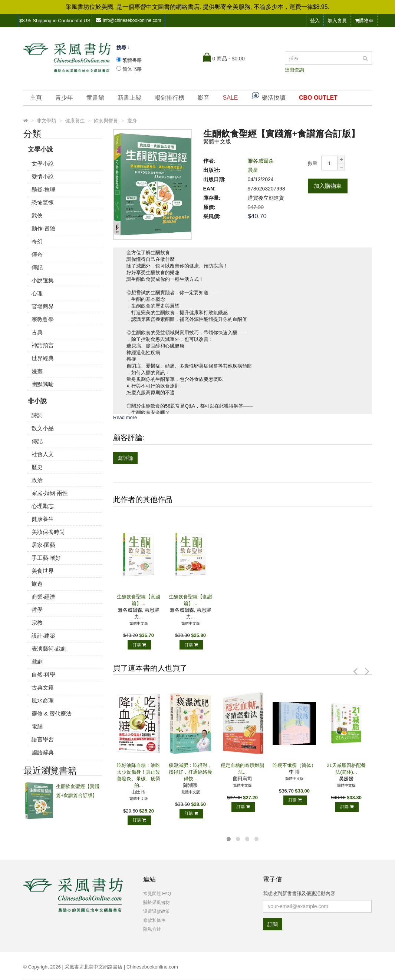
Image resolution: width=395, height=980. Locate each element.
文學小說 (40, 150)
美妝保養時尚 (48, 532)
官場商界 (43, 306)
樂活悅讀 (268, 96)
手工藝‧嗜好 (46, 558)
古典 (37, 332)
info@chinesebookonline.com (128, 20)
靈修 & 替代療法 (52, 713)
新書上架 (129, 98)
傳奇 (37, 254)
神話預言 (43, 345)
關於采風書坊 (157, 903)
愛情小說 (43, 177)
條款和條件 (154, 920)
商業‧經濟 (43, 597)
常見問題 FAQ (157, 894)
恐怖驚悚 (43, 202)
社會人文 (43, 454)
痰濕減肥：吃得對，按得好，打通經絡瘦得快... (190, 772)
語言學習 (43, 739)
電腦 (37, 726)
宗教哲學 (43, 319)
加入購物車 (328, 186)
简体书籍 (132, 69)
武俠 (37, 215)
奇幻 (37, 241)
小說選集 (43, 280)
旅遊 (37, 584)
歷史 (37, 467)
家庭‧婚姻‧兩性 (50, 493)
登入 (315, 21)
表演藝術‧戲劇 (49, 649)
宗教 (37, 623)
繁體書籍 (132, 60)
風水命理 (43, 700)
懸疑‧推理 (43, 190)
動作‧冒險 (43, 228)
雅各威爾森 (261, 161)
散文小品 (43, 428)
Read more (125, 417)
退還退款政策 (157, 911)
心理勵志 (43, 506)
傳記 (37, 267)
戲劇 (37, 662)
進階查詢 (294, 70)
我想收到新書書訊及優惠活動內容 (299, 893)
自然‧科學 (43, 675)
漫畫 (37, 371)
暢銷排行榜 (169, 98)
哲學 (37, 610)
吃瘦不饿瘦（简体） (294, 765)
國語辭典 (43, 752)
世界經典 (43, 358)
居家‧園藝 (43, 545)
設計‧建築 (43, 636)
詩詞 (37, 415)
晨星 (253, 170)
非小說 (37, 401)
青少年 (64, 98)
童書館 (95, 98)
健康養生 (43, 519)
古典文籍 (43, 687)
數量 (313, 163)
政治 (37, 480)
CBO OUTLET (318, 98)
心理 (37, 293)
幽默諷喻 (43, 384)
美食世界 (43, 571)
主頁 (36, 98)
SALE (231, 98)
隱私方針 (152, 929)
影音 (204, 98)
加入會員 (337, 21)
